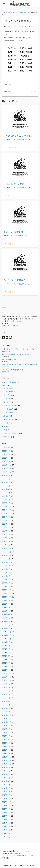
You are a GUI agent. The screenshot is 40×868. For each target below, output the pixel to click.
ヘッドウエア (8, 409)
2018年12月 (7, 757)
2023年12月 (7, 548)
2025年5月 (6, 489)
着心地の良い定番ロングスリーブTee (16, 354)
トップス (6, 395)
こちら (9, 326)
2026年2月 (6, 458)
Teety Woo (6, 437)
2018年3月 (6, 788)
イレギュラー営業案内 (18, 26)
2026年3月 (6, 454)
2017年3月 (6, 830)
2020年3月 (6, 705)
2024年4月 (6, 534)
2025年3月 (6, 496)
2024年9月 (6, 517)
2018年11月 (7, 760)
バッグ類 (6, 398)
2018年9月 (6, 767)
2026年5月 (6, 447)
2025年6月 (6, 486)
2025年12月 (7, 465)
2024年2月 (6, 541)
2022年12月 (7, 590)
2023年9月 (6, 559)
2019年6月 (6, 736)
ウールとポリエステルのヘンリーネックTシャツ (20, 365)
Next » (34, 91)
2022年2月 (6, 625)
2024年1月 (6, 545)
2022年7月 (6, 607)
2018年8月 (6, 771)
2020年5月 (6, 698)
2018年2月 (6, 792)
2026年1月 (6, 461)
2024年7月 (6, 524)
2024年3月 (6, 538)
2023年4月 (6, 576)
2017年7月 (6, 816)
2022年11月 (7, 593)
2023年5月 (6, 573)
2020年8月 (6, 687)
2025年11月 (7, 468)
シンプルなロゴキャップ (11, 359)
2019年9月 (6, 726)
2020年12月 (7, 673)
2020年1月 (6, 712)
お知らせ (28, 26)
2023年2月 (6, 583)
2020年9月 (6, 684)
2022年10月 (7, 597)
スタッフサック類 (9, 405)
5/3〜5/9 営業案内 (14, 232)
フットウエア (8, 388)
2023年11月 (7, 552)
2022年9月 (6, 600)
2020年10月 (7, 680)
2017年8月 (6, 813)
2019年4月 (6, 743)
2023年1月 (6, 587)
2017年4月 (6, 826)
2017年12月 (7, 799)
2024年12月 (7, 507)
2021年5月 (6, 656)
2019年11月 (7, 719)
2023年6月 (6, 569)
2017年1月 (6, 837)
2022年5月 (6, 614)
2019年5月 (6, 739)
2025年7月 (6, 482)
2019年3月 (6, 746)
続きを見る (10, 148)
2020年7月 (6, 691)
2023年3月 (6, 580)
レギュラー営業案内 (9, 382)
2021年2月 (6, 667)
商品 (4, 386)
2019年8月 (6, 729)
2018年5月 (6, 781)
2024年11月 (7, 510)
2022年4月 (6, 618)
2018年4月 (6, 785)
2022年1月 (6, 628)
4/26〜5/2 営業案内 (14, 184)
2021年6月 (6, 653)
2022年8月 (6, 604)
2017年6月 (6, 819)
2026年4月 (6, 451)
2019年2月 (6, 750)
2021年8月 (6, 646)
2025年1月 (6, 503)
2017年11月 (7, 802)
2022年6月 (6, 611)
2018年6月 (6, 778)
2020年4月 (6, 701)
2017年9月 (6, 809)
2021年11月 (7, 635)
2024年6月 (6, 527)
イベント (5, 423)
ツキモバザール (8, 419)
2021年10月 (7, 639)
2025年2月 (6, 500)
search (4, 307)
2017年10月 (7, 806)
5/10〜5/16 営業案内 (15, 280)
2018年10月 (7, 764)
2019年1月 (6, 753)
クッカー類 (7, 392)
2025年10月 (7, 472)
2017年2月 (6, 833)
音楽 (4, 426)
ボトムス (6, 402)
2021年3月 (6, 663)
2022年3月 (6, 621)
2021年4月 (6, 660)
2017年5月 (6, 823)
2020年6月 (6, 694)
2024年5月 (6, 531)
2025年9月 (6, 475)
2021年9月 (6, 642)
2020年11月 (7, 677)
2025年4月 (6, 493)
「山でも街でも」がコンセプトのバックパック (19, 349)
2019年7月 (6, 733)
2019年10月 (7, 722)
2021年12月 (7, 632)
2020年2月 (6, 708)
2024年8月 (6, 521)
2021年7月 (6, 649)
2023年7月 (6, 566)
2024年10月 (7, 514)
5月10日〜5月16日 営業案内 (12, 370)
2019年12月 (7, 715)
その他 (5, 430)
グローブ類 (7, 412)
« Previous (8, 91)
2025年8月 (6, 479)
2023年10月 (7, 555)
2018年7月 (6, 774)
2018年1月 (6, 795)
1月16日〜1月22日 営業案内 (19, 136)
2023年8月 (6, 562)
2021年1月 (6, 670)
